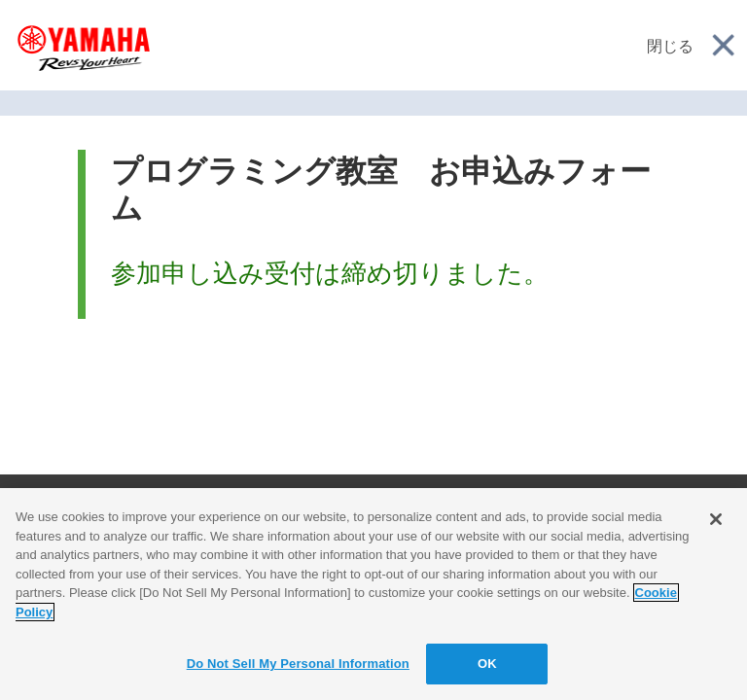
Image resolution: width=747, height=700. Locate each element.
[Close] (716, 519)
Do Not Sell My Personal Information (298, 664)
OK (487, 664)
